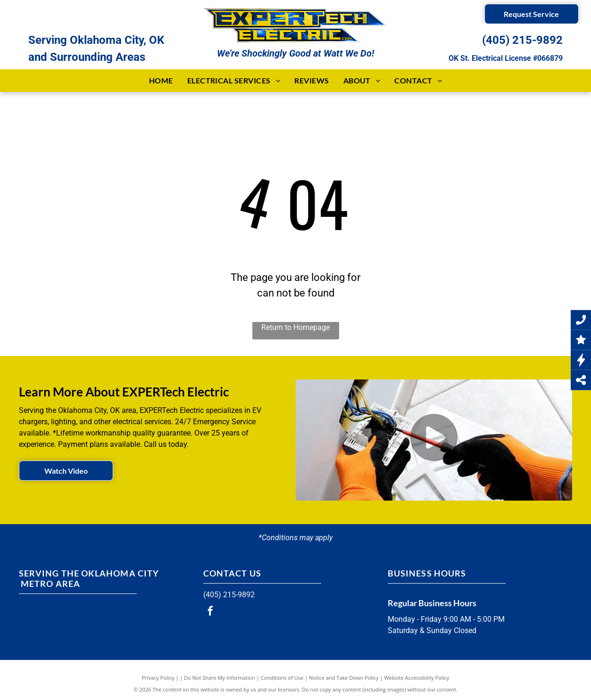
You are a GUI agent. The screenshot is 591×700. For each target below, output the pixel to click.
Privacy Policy (158, 678)
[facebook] (210, 612)
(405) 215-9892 (522, 40)
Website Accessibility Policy (416, 678)
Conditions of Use (282, 678)
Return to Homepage (295, 327)
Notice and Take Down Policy (344, 678)
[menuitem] (161, 81)
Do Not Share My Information (220, 678)
